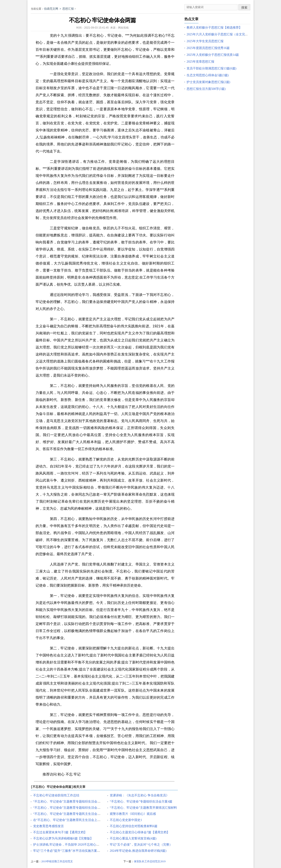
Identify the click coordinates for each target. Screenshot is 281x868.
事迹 (82, 144)
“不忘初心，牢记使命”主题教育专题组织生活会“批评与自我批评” (77, 808)
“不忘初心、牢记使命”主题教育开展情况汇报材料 (143, 808)
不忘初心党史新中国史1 (126, 820)
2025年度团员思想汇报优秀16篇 (208, 48)
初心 (61, 774)
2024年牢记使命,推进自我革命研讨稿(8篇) (138, 851)
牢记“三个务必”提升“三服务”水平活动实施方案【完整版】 (73, 851)
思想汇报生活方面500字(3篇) (206, 89)
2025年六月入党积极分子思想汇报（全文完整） (219, 34)
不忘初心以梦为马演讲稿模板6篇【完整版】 (63, 838)
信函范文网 (51, 9)
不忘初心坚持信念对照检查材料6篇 (134, 826)
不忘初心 (97, 35)
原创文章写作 (23, 71)
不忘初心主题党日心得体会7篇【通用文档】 (140, 832)
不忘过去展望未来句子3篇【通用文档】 (60, 832)
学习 (71, 242)
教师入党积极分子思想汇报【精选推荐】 (214, 28)
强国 (107, 683)
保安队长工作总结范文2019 (150, 861)
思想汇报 (68, 9)
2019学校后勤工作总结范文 (57, 861)
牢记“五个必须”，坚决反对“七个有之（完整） (141, 845)
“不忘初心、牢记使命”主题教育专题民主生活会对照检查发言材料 (77, 814)
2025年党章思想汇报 (200, 62)
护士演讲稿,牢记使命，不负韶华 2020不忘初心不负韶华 (71, 845)
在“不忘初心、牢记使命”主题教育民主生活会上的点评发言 (73, 820)
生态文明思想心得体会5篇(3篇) (208, 75)
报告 (135, 729)
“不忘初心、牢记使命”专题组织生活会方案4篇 (141, 802)
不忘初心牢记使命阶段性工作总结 (56, 795)
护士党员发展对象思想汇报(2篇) (208, 82)
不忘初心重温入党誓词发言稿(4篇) (133, 838)
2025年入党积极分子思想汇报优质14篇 (213, 55)
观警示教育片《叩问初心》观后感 (133, 814)
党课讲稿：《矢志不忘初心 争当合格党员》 (139, 795)
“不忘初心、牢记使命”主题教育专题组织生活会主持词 (70, 802)
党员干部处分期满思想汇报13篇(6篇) (211, 68)
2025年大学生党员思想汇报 (205, 41)
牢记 (77, 774)
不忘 (69, 774)
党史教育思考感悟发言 (49, 826)
